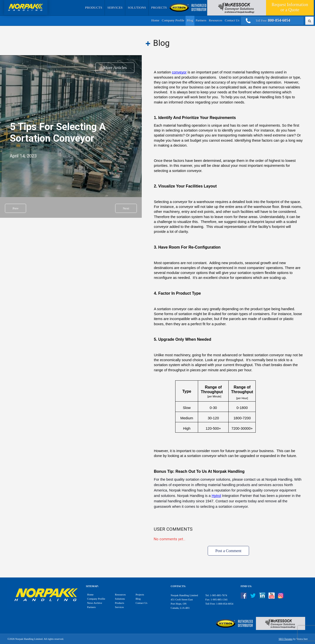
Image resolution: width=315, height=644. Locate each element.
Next (126, 208)
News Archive (95, 603)
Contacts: (178, 586)
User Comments (173, 529)
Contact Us (232, 20)
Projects (159, 8)
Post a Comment (228, 551)
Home (155, 20)
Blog (190, 20)
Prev (16, 208)
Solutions (137, 8)
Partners (201, 20)
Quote (290, 7)
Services (115, 8)
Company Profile (173, 20)
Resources (216, 20)
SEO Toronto (285, 639)
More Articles (115, 68)
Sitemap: (92, 586)
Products (94, 8)
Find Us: (246, 586)
